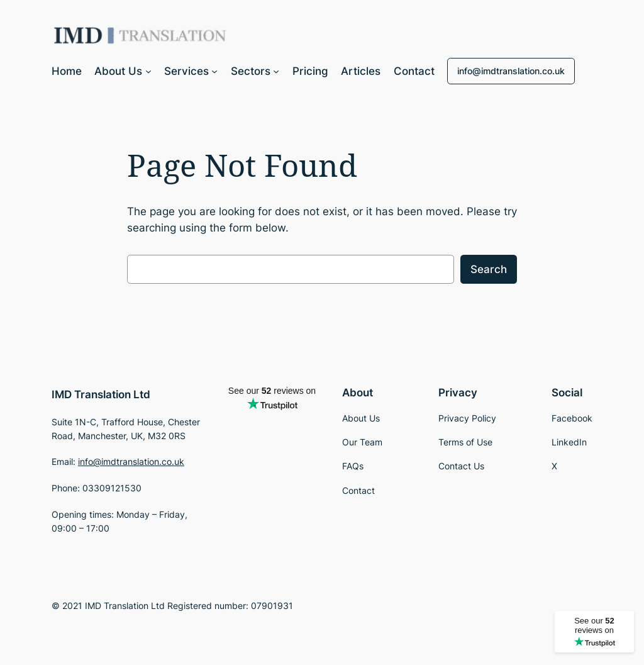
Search (489, 269)
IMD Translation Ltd (101, 394)
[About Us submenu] (148, 71)
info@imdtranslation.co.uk (511, 71)
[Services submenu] (214, 71)
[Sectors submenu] (276, 71)
